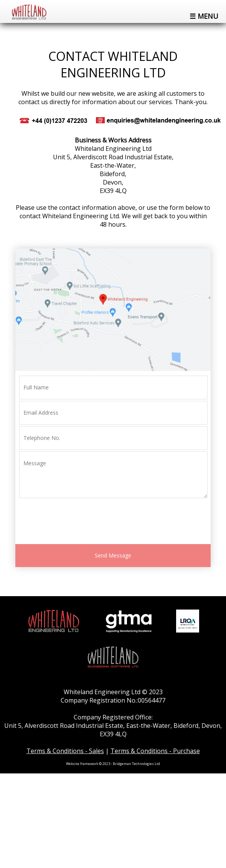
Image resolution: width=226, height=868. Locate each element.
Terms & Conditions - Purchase (155, 751)
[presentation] (78, 522)
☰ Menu (204, 16)
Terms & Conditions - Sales (65, 751)
